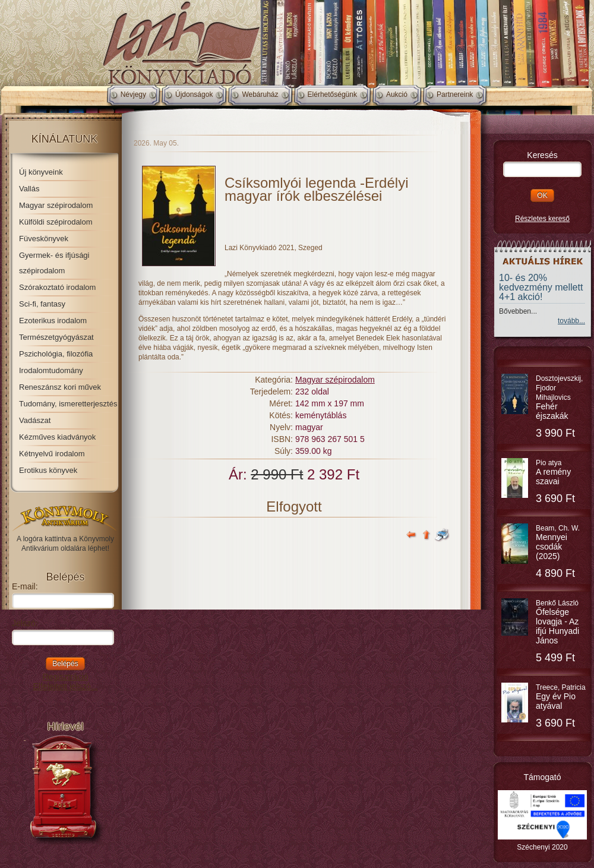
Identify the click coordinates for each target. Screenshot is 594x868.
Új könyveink (41, 172)
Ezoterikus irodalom (53, 321)
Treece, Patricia (561, 697)
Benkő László (557, 622)
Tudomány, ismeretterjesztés (68, 404)
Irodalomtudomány (51, 370)
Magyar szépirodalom (56, 205)
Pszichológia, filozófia (56, 354)
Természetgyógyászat (56, 337)
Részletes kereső (542, 219)
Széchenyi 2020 (542, 847)
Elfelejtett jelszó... (66, 686)
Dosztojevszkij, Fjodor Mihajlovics (559, 397)
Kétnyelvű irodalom (52, 454)
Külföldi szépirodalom (56, 222)
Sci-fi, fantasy (42, 304)
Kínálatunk (65, 139)
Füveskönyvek (44, 239)
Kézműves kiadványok (57, 437)
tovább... (571, 321)
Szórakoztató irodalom (57, 287)
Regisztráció (65, 677)
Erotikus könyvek (48, 470)
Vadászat (35, 420)
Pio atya (553, 472)
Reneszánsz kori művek (60, 387)
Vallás (29, 189)
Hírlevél (65, 727)
